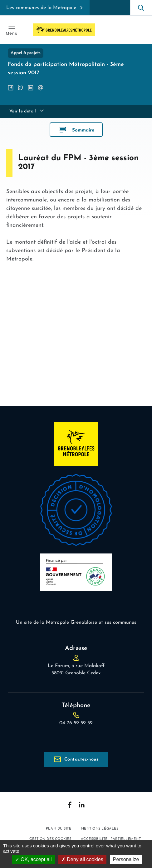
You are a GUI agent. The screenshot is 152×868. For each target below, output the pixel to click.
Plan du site (59, 829)
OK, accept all (34, 859)
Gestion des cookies (50, 839)
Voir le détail (23, 111)
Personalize (126, 859)
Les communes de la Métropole (41, 8)
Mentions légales (100, 829)
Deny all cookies (82, 859)
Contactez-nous (81, 759)
